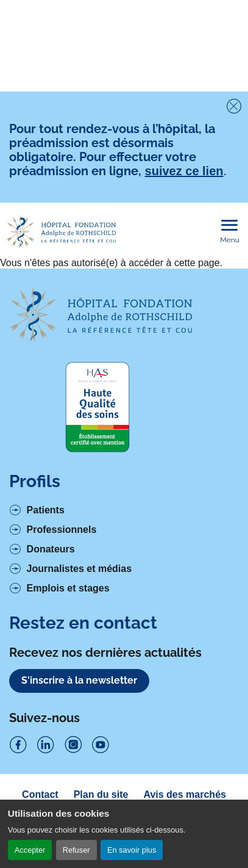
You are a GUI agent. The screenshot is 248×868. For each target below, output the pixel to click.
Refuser (76, 850)
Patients (46, 510)
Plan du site (101, 794)
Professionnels (62, 530)
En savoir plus (132, 850)
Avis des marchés (184, 794)
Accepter (30, 850)
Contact (40, 794)
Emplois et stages (68, 588)
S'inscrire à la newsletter (79, 680)
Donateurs (51, 549)
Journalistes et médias (80, 569)
